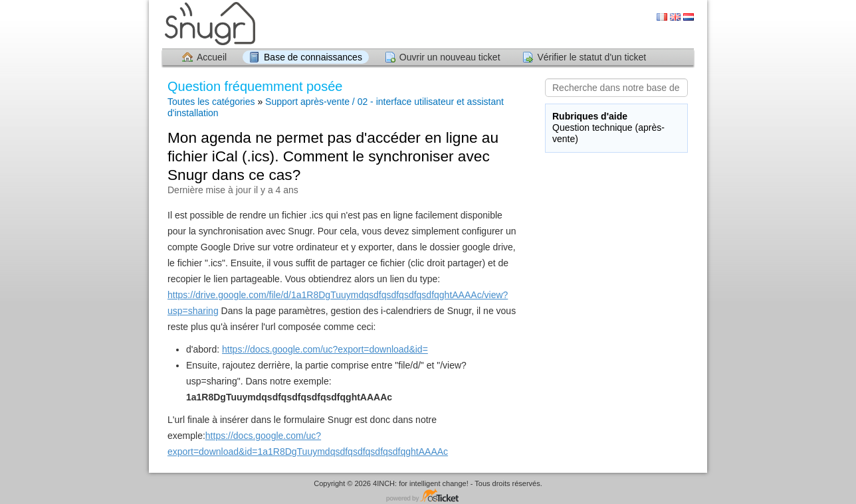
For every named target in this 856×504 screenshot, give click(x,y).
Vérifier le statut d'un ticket (591, 57)
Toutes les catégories (211, 102)
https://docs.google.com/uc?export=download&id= (325, 349)
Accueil (212, 57)
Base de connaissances (313, 57)
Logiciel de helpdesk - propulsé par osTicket (428, 496)
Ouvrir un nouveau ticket (450, 57)
